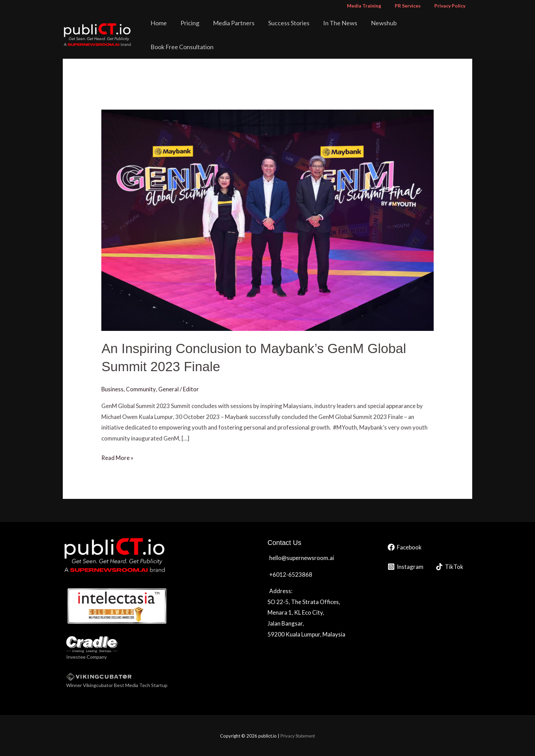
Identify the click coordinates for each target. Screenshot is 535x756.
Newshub (384, 29)
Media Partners (248, 29)
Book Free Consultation (437, 29)
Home (183, 29)
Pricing (209, 29)
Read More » (117, 456)
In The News (345, 29)
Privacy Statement (298, 736)
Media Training (374, 6)
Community (141, 388)
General (169, 388)
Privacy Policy (452, 6)
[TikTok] (450, 566)
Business (113, 388)
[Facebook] (405, 547)
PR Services (414, 6)
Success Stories (298, 29)
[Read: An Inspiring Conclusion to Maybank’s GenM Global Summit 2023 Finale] (267, 219)
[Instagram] (406, 566)
